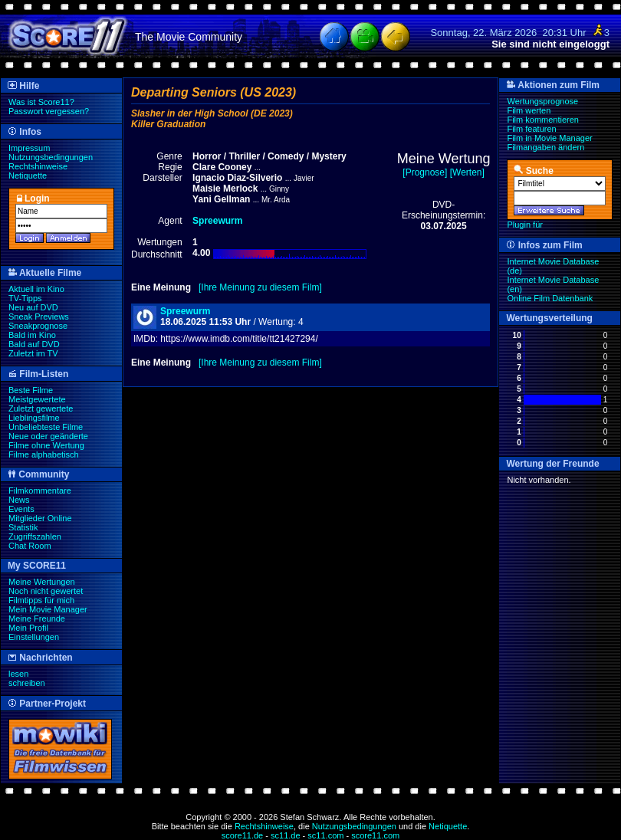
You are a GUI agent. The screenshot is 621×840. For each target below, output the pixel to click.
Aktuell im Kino (36, 289)
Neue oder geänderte (48, 436)
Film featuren (531, 129)
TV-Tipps (25, 298)
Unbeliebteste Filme (46, 427)
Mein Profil (28, 628)
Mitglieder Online (40, 518)
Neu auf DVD (33, 307)
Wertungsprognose (542, 101)
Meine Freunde (37, 619)
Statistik (23, 527)
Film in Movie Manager (549, 138)
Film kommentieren (543, 120)
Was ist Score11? (41, 102)
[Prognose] (425, 172)
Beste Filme (31, 390)
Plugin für (524, 225)
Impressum (29, 148)
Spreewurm (185, 311)
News (19, 500)
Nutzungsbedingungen (51, 157)
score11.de (242, 835)
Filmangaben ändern (545, 147)
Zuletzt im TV (33, 353)
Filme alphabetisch (44, 454)
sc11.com (325, 835)
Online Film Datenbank (550, 298)
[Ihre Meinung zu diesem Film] (260, 287)
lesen (18, 674)
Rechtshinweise (38, 166)
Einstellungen (34, 637)
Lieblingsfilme (34, 418)
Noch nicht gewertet (46, 591)
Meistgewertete (37, 399)
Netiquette (28, 176)
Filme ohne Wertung (46, 445)
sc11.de (286, 835)
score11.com (375, 835)
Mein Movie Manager (48, 609)
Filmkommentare (40, 491)
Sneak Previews (39, 317)
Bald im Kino (32, 335)
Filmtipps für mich (41, 600)
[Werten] (467, 172)
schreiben (27, 683)
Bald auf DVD (34, 344)
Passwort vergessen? (49, 111)
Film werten (529, 110)
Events (21, 509)
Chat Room (30, 546)
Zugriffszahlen (35, 536)
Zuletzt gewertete (41, 409)
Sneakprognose (38, 326)
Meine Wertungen (42, 582)
